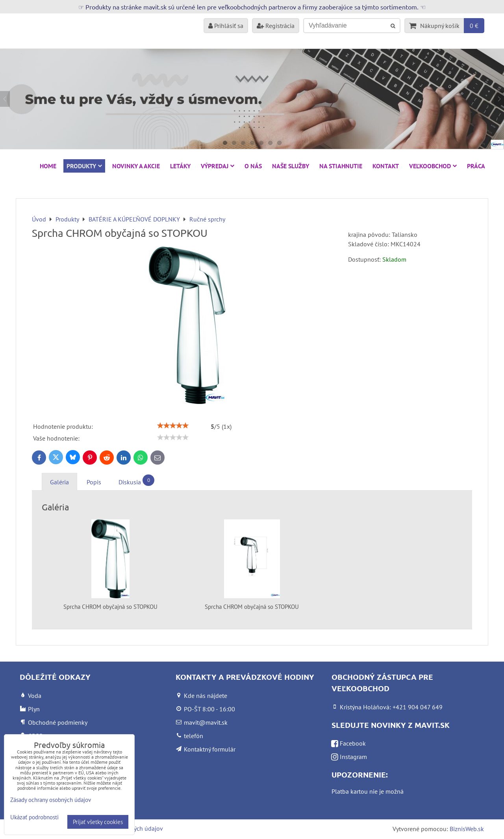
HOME (48, 166)
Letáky (180, 166)
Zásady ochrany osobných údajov (51, 800)
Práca (476, 166)
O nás (253, 166)
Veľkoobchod (433, 166)
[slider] (173, 426)
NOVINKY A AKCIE (136, 166)
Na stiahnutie (341, 166)
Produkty (84, 166)
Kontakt (386, 166)
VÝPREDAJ (218, 166)
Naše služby (291, 166)
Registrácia (276, 26)
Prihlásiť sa (226, 26)
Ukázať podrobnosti (34, 818)
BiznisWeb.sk (467, 829)
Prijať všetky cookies (98, 822)
